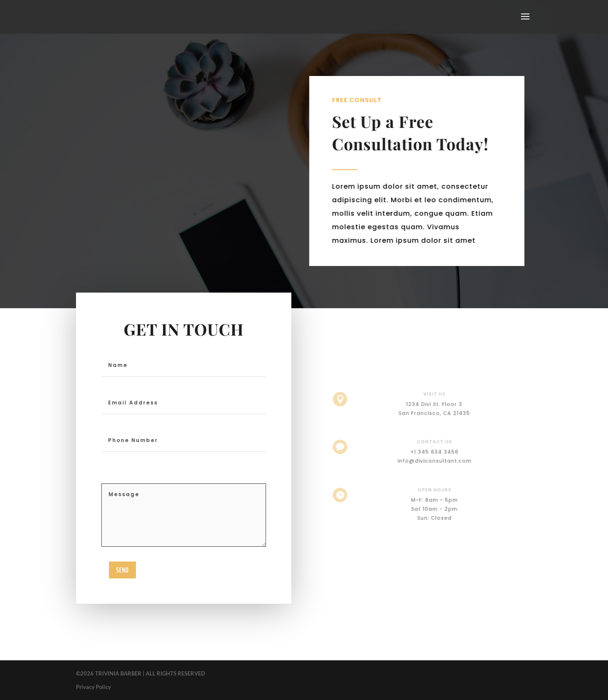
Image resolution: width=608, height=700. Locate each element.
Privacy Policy (94, 687)
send (122, 570)
